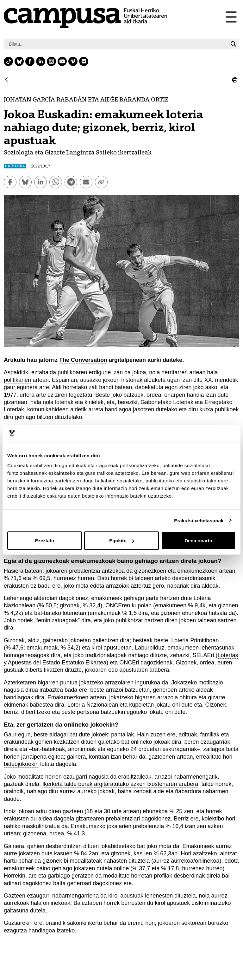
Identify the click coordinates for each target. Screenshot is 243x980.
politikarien (17, 380)
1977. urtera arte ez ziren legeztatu (48, 395)
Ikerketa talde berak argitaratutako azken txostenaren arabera (120, 784)
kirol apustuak (126, 896)
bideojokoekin (21, 764)
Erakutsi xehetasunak (199, 520)
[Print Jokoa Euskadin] (235, 80)
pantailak (122, 735)
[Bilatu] (116, 44)
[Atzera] (6, 80)
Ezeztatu (44, 541)
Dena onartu (198, 541)
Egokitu (122, 541)
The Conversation (83, 360)
